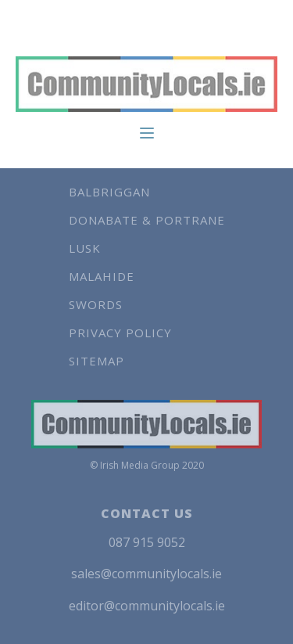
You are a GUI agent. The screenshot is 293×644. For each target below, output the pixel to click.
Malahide (102, 276)
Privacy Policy (120, 333)
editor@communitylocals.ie (147, 606)
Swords (96, 304)
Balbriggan (109, 192)
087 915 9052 (147, 542)
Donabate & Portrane (147, 220)
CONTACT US (147, 513)
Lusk (85, 248)
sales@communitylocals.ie (146, 574)
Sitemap (96, 361)
